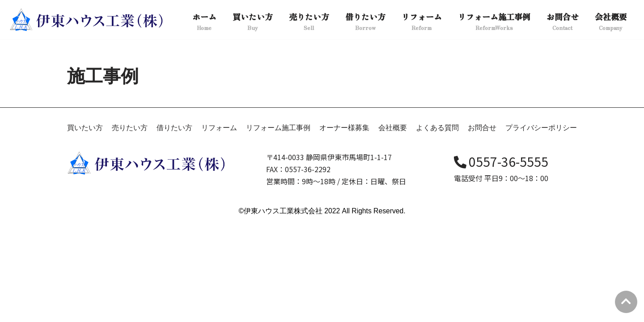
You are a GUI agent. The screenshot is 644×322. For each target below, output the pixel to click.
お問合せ (482, 227)
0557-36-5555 (501, 261)
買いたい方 (85, 227)
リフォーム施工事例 (278, 227)
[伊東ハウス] (88, 20)
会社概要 (393, 227)
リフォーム (219, 227)
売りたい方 (130, 227)
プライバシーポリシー (541, 227)
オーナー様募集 (344, 227)
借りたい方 (174, 227)
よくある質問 (437, 227)
